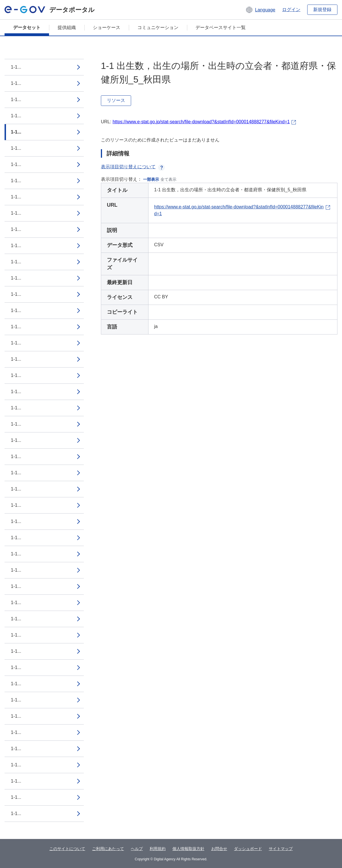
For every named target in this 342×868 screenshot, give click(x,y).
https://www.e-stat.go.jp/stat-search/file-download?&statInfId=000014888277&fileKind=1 (201, 122)
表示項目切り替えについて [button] (133, 167)
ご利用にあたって (108, 849)
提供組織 (67, 27)
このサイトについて (67, 849)
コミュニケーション (158, 27)
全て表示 (168, 179)
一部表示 (151, 179)
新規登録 (322, 10)
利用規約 (158, 849)
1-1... (16, 67)
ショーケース (107, 27)
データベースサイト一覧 (221, 27)
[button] (260, 10)
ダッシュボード (248, 849)
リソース (116, 100)
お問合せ (219, 849)
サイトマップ (281, 849)
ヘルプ (137, 849)
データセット (27, 27)
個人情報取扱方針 (188, 849)
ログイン (291, 10)
